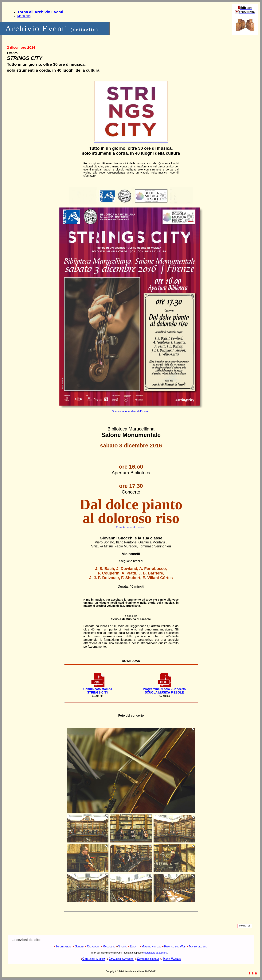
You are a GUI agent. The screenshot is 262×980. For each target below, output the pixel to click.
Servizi (79, 946)
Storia (122, 946)
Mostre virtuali (152, 946)
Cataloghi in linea (94, 959)
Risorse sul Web (175, 946)
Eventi (134, 946)
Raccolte (109, 946)
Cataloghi (93, 946)
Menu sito (24, 16)
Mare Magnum (172, 959)
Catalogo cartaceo (121, 959)
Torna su (245, 926)
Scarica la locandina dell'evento (131, 411)
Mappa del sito (198, 946)
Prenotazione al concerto (131, 527)
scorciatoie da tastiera (155, 953)
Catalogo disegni (148, 959)
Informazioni (64, 946)
